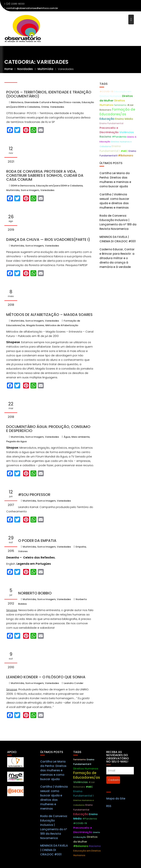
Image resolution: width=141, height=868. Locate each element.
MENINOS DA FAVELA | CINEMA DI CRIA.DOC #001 (54, 854)
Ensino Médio (124, 119)
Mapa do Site (116, 803)
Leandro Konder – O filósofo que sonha (46, 677)
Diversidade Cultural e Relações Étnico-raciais (52, 102)
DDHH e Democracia (23, 186)
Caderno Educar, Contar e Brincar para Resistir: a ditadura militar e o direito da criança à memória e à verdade (117, 258)
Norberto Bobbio (35, 593)
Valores (23, 551)
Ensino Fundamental (111, 123)
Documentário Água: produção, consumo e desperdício (48, 429)
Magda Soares (35, 325)
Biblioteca (17, 102)
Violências (127, 132)
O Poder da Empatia (37, 541)
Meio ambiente (81, 437)
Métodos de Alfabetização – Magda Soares (49, 315)
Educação (107, 119)
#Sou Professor (34, 495)
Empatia (81, 547)
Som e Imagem (30, 190)
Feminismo (120, 105)
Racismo (105, 137)
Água (67, 437)
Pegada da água (16, 441)
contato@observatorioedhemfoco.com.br (31, 8)
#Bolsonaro (126, 156)
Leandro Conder (74, 683)
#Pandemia (119, 137)
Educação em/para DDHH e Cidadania (59, 186)
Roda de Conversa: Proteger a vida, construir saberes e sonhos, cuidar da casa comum (45, 175)
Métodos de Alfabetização (62, 325)
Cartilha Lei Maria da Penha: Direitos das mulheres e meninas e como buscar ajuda (53, 774)
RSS (109, 810)
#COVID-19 (106, 91)
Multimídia (13, 190)
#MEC (124, 151)
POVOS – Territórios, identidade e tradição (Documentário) (49, 94)
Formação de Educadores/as (117, 112)
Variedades (57, 107)
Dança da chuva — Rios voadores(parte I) (48, 240)
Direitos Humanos (86, 773)
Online (45, 107)
